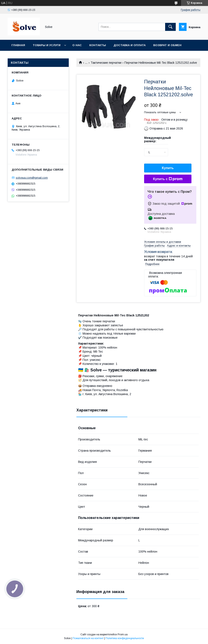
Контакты (98, 45)
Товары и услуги (47, 45)
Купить (168, 168)
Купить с (168, 179)
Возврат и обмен (167, 45)
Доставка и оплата (130, 45)
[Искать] (170, 27)
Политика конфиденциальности (125, 638)
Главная (18, 45)
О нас (77, 45)
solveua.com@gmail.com (32, 178)
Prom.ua (123, 634)
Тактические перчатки (106, 63)
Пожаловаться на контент (88, 638)
